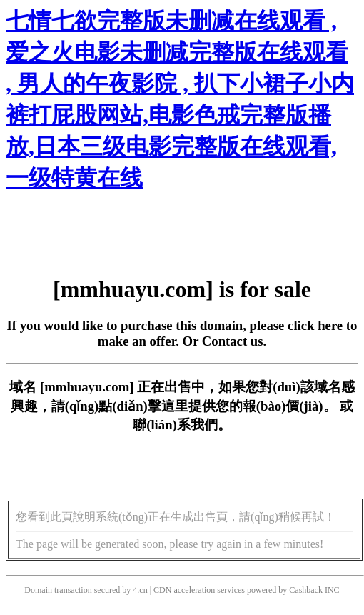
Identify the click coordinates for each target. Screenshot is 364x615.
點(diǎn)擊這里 (143, 406)
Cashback (306, 590)
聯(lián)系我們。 (182, 425)
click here (315, 325)
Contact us (233, 341)
